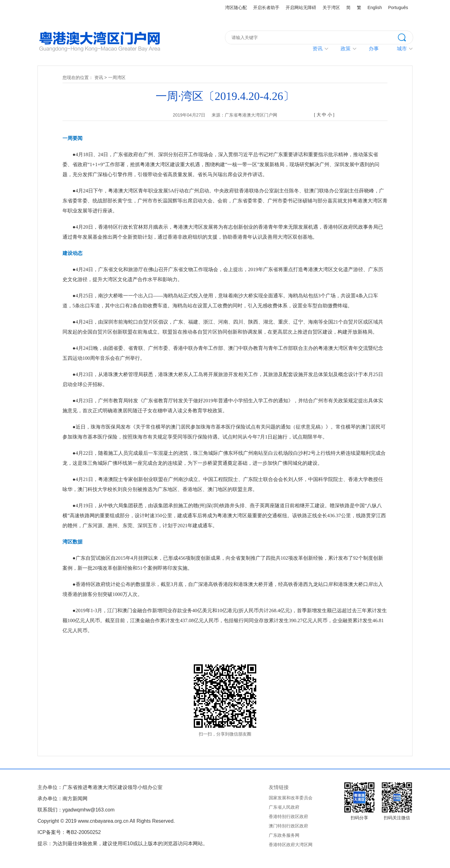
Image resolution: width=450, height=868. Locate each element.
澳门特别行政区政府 (288, 826)
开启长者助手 (266, 7)
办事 (374, 49)
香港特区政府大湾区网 (291, 845)
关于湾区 (331, 7)
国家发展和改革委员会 (291, 798)
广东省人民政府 (284, 807)
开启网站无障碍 (301, 7)
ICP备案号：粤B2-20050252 (69, 832)
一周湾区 (117, 77)
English (375, 7)
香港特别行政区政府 (288, 816)
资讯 (317, 49)
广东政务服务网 (284, 835)
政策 (346, 49)
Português (398, 7)
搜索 (405, 37)
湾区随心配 (236, 7)
